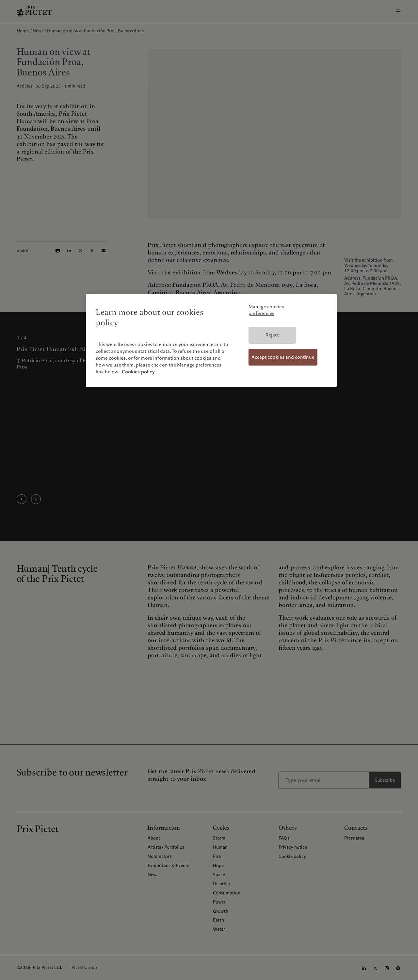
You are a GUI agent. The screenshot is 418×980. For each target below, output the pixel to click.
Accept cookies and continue (283, 357)
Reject (272, 335)
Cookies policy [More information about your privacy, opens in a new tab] (138, 372)
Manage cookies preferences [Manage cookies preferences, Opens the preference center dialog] (266, 310)
